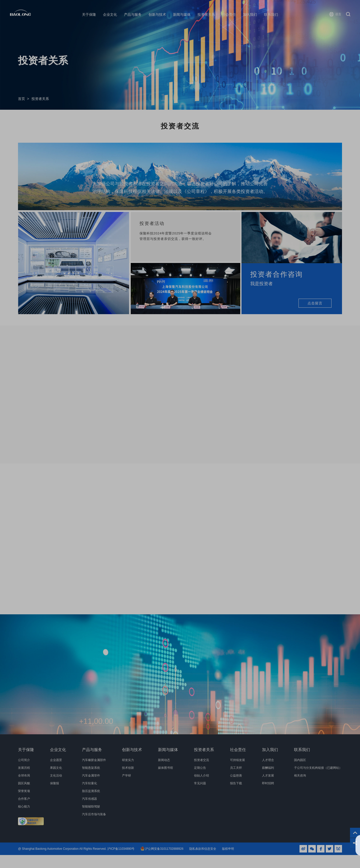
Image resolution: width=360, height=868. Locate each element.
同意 (339, 845)
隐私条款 (153, 848)
